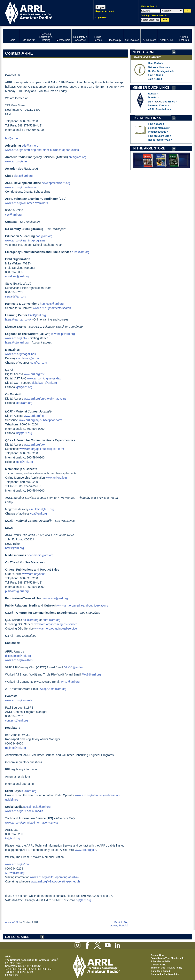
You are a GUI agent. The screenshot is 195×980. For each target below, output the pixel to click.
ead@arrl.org (44, 236)
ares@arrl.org (77, 157)
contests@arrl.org (17, 720)
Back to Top (121, 922)
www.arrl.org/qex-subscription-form (42, 449)
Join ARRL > (155, 79)
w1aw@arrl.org (15, 873)
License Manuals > (159, 128)
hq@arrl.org (13, 138)
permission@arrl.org (55, 598)
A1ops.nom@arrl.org (53, 689)
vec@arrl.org (13, 215)
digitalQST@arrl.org (44, 383)
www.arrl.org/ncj (34, 416)
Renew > (153, 94)
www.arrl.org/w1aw (17, 864)
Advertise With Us (161, 961)
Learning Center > (158, 106)
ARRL (43, 12)
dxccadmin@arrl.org (18, 656)
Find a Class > (156, 124)
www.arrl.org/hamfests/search (52, 308)
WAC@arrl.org (70, 682)
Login (100, 7)
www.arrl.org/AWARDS (20, 660)
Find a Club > (156, 75)
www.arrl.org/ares (16, 161)
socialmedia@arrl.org (37, 807)
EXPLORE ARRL (17, 937)
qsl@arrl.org (31, 620)
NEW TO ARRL (144, 52)
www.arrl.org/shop (34, 574)
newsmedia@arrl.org (40, 555)
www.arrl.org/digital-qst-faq (44, 378)
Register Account (105, 11)
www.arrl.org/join (56, 478)
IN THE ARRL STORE (149, 148)
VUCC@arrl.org (74, 667)
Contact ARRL (158, 965)
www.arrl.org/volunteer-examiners (27, 203)
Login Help (101, 17)
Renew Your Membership (171, 958)
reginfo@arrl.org (15, 748)
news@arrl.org (14, 548)
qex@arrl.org (25, 462)
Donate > (153, 98)
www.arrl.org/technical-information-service (32, 823)
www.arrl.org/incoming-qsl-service (56, 624)
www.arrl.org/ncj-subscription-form (40, 420)
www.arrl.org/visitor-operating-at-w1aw (55, 877)
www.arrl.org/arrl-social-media (24, 811)
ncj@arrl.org (24, 433)
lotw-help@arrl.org (63, 334)
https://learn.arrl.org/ (18, 319)
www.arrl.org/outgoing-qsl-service (56, 628)
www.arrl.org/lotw (16, 338)
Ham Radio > (155, 63)
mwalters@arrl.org (17, 276)
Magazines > (170, 102)
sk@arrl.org (29, 791)
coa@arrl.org (39, 363)
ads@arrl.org (30, 146)
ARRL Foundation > (159, 109)
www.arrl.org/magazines (20, 354)
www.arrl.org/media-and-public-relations (83, 605)
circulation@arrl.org (29, 358)
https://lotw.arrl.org (17, 342)
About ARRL (12, 922)
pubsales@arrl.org (17, 591)
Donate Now (157, 955)
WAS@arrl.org (92, 674)
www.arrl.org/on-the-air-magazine (45, 399)
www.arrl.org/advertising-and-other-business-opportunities (42, 150)
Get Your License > (159, 67)
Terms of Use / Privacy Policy (167, 968)
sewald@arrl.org (16, 296)
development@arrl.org (56, 183)
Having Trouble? (119, 926)
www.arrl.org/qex (34, 445)
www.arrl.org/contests (19, 700)
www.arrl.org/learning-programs (25, 240)
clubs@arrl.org (23, 176)
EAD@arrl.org (37, 315)
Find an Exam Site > (160, 136)
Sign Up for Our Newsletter (165, 974)
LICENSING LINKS (147, 118)
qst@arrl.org (24, 387)
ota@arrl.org (24, 403)
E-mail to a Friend (160, 971)
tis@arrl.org (13, 838)
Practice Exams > (158, 132)
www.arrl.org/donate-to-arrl (22, 187)
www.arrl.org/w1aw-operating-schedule (56, 881)
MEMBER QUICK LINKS (151, 88)
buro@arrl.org (52, 620)
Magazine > (161, 71)
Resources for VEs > (160, 140)
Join (153, 958)
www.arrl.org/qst (34, 374)
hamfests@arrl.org (52, 304)
